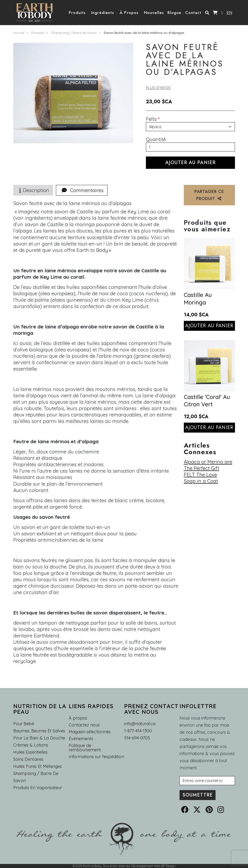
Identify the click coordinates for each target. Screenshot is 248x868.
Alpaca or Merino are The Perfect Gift (208, 465)
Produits (38, 33)
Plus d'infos (158, 88)
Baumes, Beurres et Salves (39, 731)
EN (229, 13)
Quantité (156, 139)
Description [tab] (33, 190)
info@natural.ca (140, 724)
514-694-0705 (137, 738)
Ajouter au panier (209, 326)
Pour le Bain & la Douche (39, 738)
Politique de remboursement (85, 748)
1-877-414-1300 (138, 731)
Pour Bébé (24, 724)
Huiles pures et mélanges (38, 766)
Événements (81, 739)
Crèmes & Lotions (31, 745)
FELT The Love (200, 474)
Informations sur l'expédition (96, 757)
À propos (78, 718)
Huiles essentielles (30, 752)
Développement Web (146, 866)
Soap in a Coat (201, 481)
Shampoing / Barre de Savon (74, 33)
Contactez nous (84, 725)
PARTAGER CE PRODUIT (209, 195)
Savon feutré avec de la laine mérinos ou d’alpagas (144, 33)
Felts (151, 119)
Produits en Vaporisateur (38, 788)
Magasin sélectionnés (90, 732)
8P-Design (168, 866)
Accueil (19, 33)
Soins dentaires (28, 759)
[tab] (82, 190)
